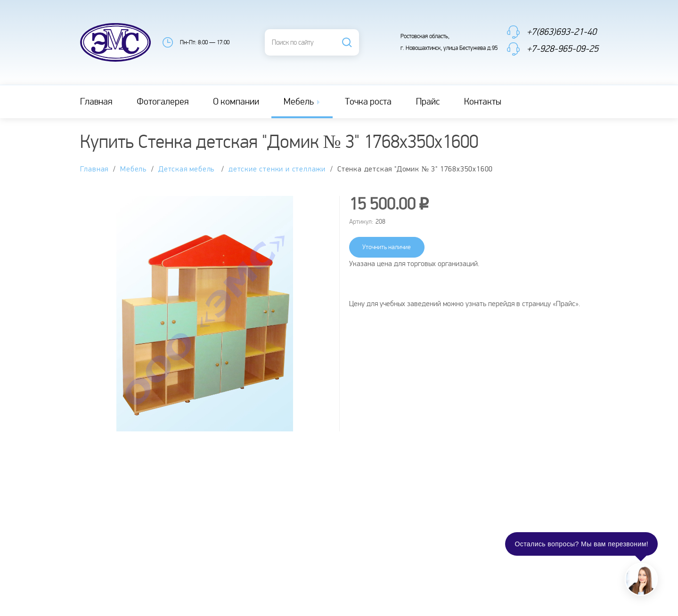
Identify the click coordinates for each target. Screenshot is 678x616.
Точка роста (368, 102)
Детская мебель (188, 169)
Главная (96, 102)
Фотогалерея (163, 102)
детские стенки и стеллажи (277, 169)
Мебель (303, 102)
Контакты (483, 102)
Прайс (428, 102)
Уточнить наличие (387, 247)
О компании (236, 102)
